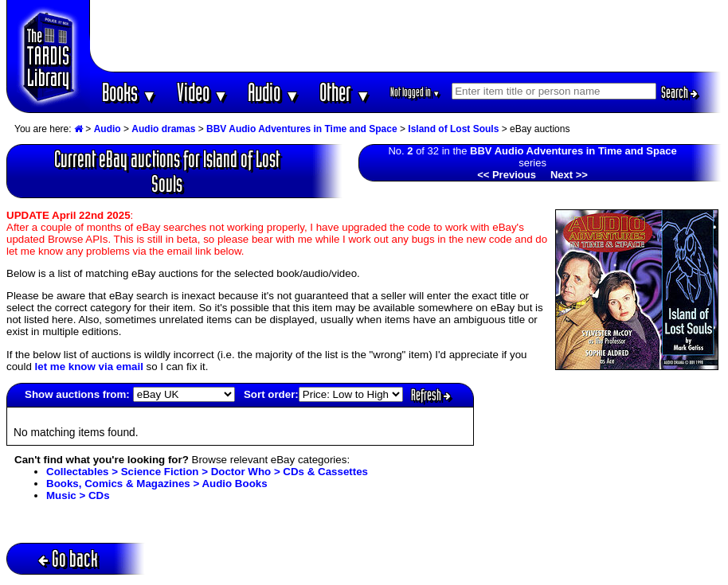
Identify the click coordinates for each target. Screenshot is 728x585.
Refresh (431, 395)
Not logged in (415, 92)
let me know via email (89, 367)
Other (345, 92)
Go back (68, 558)
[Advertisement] (406, 36)
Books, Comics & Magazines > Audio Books (157, 484)
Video (203, 92)
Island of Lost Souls (453, 129)
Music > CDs (78, 495)
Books (129, 92)
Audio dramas (163, 129)
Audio (274, 92)
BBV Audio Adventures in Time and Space (302, 129)
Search (679, 92)
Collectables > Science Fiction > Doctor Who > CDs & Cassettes (207, 472)
